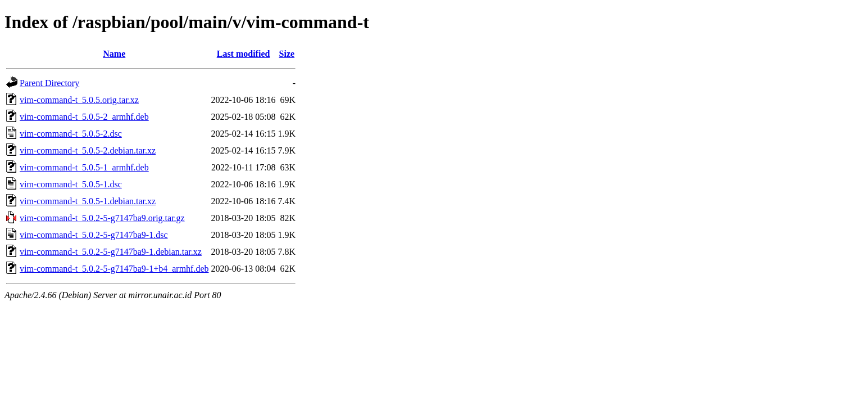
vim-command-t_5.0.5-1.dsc (71, 184)
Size (287, 54)
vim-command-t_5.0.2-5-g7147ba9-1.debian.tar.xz (111, 252)
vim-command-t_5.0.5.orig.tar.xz (79, 100)
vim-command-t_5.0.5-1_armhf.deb (84, 167)
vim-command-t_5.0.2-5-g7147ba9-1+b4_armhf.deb (114, 269)
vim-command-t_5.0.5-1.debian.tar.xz (88, 201)
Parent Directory (49, 83)
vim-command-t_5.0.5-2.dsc (71, 134)
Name (114, 54)
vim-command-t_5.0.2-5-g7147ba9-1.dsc (94, 235)
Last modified (244, 54)
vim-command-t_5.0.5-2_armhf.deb (84, 117)
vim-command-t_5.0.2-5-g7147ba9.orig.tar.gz (102, 218)
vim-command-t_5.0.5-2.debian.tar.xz (88, 150)
